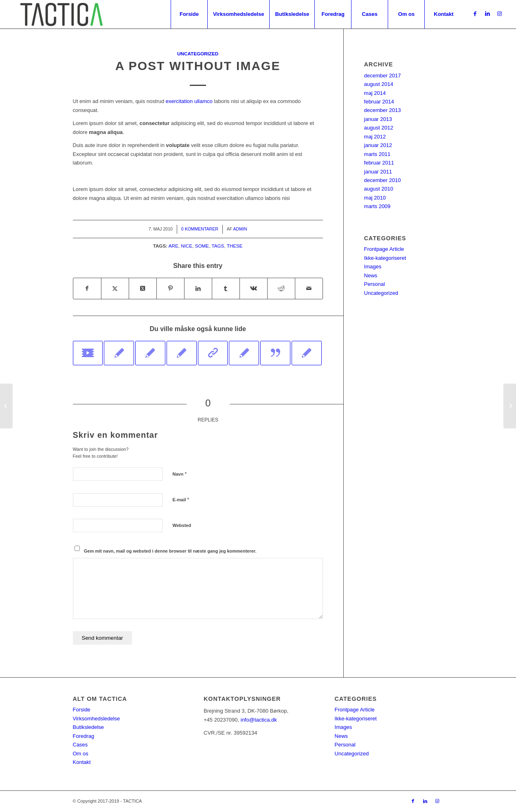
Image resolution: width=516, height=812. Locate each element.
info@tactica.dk (259, 720)
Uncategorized (198, 54)
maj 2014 (375, 93)
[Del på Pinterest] (170, 289)
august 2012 (379, 128)
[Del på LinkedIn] (198, 289)
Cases (80, 745)
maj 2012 (375, 137)
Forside (82, 710)
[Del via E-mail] (309, 289)
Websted (182, 525)
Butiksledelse (89, 727)
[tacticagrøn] (61, 14)
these (235, 246)
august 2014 (379, 84)
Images (373, 267)
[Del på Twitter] (115, 289)
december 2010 (382, 180)
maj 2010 (375, 198)
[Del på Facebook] (87, 289)
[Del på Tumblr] (226, 289)
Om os (81, 754)
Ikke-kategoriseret (385, 258)
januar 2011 (378, 172)
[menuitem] (189, 14)
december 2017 (382, 76)
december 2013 (382, 110)
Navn (180, 474)
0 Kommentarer (200, 229)
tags (218, 246)
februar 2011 (379, 163)
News (371, 275)
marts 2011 (377, 154)
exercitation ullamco (189, 101)
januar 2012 (378, 145)
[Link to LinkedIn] (487, 14)
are (173, 246)
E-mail (181, 499)
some (202, 246)
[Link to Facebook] (475, 14)
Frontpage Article (384, 249)
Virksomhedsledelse (97, 719)
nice (187, 246)
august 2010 (379, 189)
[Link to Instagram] (500, 14)
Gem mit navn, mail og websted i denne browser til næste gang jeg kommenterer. (170, 551)
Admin (240, 229)
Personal (374, 284)
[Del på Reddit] (281, 289)
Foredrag (84, 736)
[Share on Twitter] (143, 289)
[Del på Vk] (254, 289)
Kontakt (82, 762)
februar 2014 (379, 102)
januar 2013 (378, 119)
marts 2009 (377, 206)
